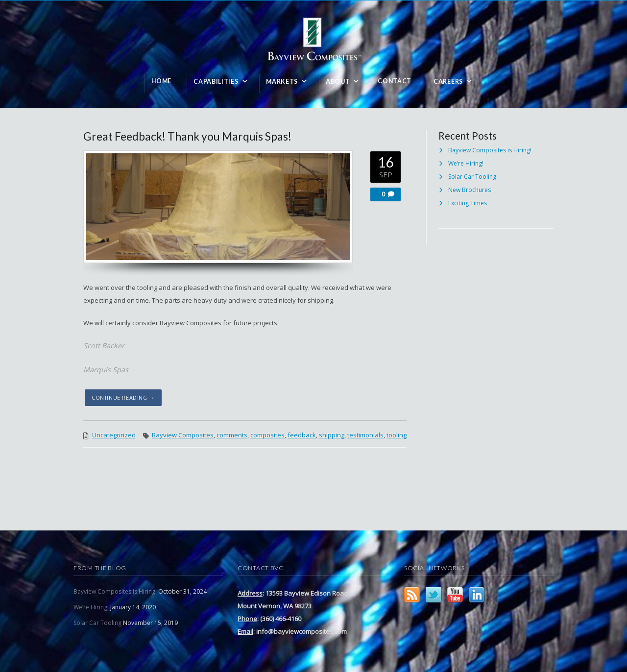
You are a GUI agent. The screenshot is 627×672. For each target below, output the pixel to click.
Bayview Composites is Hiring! (490, 150)
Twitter (434, 595)
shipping (332, 435)
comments (232, 435)
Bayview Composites (183, 435)
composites (267, 435)
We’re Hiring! (466, 163)
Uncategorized (114, 435)
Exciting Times (468, 203)
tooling (397, 435)
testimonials (365, 435)
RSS (412, 595)
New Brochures (470, 190)
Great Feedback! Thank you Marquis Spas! (187, 136)
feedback (302, 435)
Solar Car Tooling (472, 177)
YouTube (455, 595)
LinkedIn (477, 595)
